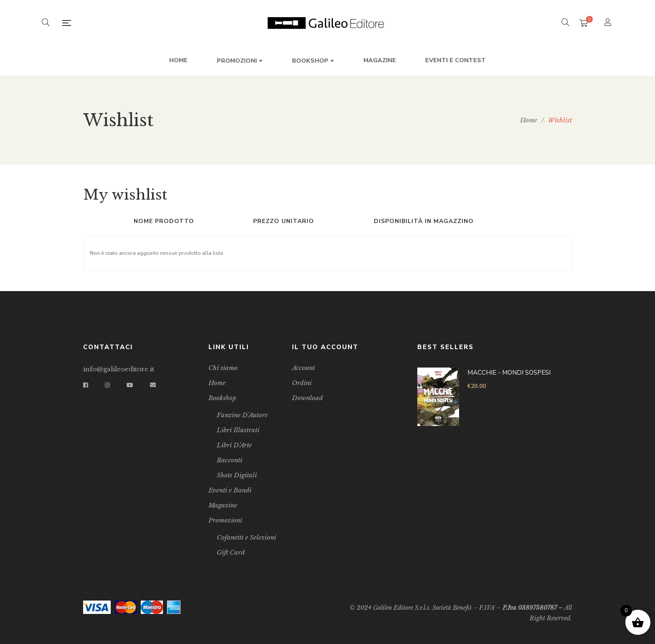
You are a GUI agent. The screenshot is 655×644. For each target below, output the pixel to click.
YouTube (130, 385)
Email (153, 385)
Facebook (86, 385)
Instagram (107, 385)
